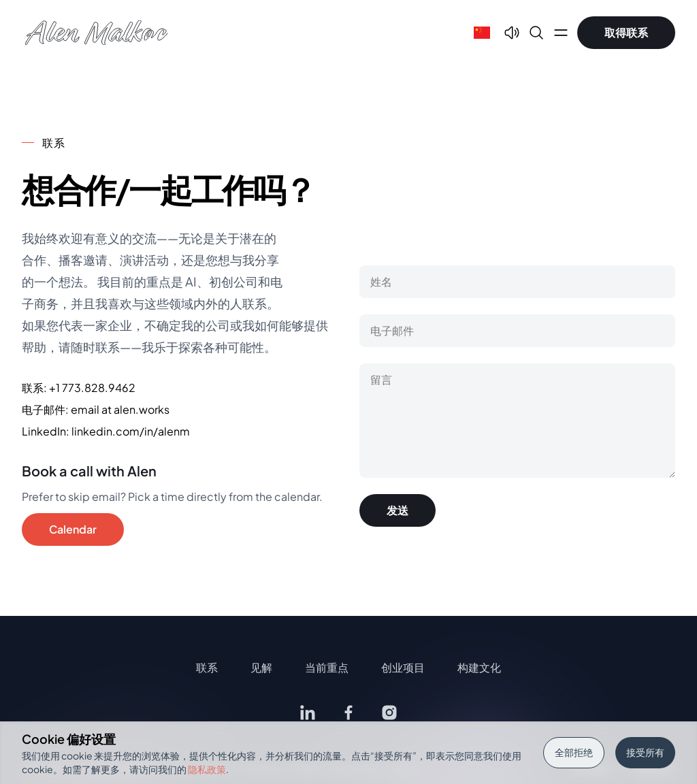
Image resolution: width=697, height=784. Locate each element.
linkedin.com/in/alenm (131, 431)
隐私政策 (207, 769)
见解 (261, 667)
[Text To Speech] (512, 33)
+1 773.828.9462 (92, 388)
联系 (207, 667)
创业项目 (403, 667)
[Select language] (482, 33)
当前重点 (327, 667)
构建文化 (479, 667)
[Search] (536, 33)
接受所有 (645, 752)
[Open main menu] (561, 33)
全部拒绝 (574, 752)
